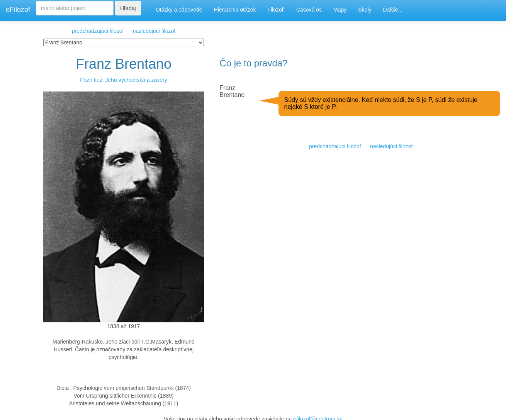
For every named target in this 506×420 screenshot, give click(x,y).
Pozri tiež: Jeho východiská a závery (124, 80)
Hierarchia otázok (235, 10)
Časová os (309, 10)
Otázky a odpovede (179, 10)
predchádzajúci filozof (98, 31)
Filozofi (276, 10)
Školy (365, 10)
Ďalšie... (393, 10)
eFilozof (18, 10)
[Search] (75, 8)
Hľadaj (128, 8)
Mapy (340, 10)
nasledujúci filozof (154, 31)
